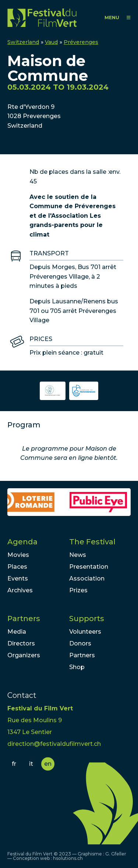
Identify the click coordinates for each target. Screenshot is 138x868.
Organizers (24, 655)
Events (18, 578)
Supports (87, 619)
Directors (21, 643)
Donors (80, 643)
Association (87, 578)
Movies (18, 555)
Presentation (89, 567)
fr (14, 764)
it (31, 764)
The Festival (92, 542)
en (48, 764)
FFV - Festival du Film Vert (42, 18)
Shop (77, 667)
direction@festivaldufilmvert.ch (54, 744)
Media (17, 632)
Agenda (22, 542)
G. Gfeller (116, 854)
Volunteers (85, 632)
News (78, 555)
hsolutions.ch (68, 858)
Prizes (78, 590)
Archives (20, 590)
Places (17, 567)
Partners (24, 619)
